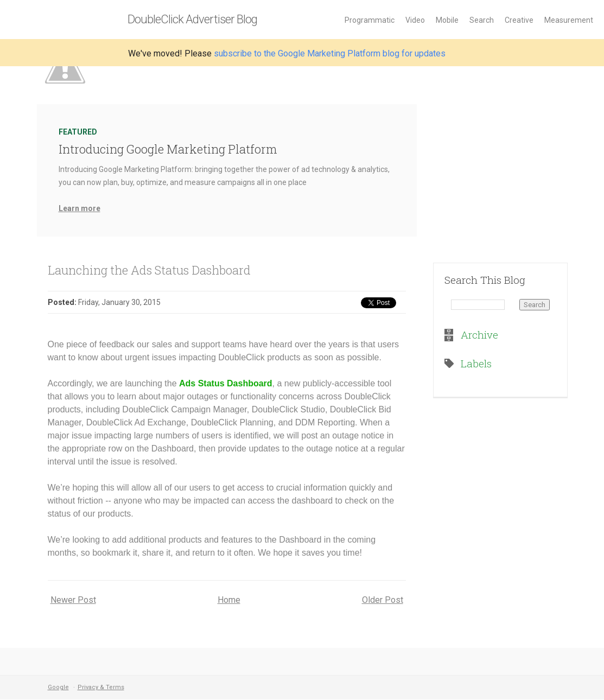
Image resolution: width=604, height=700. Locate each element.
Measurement (569, 20)
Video (415, 20)
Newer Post (73, 600)
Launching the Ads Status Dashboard (149, 270)
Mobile (447, 20)
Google (58, 687)
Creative (519, 20)
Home (229, 600)
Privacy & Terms (101, 687)
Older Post (383, 600)
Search (482, 20)
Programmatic (370, 20)
